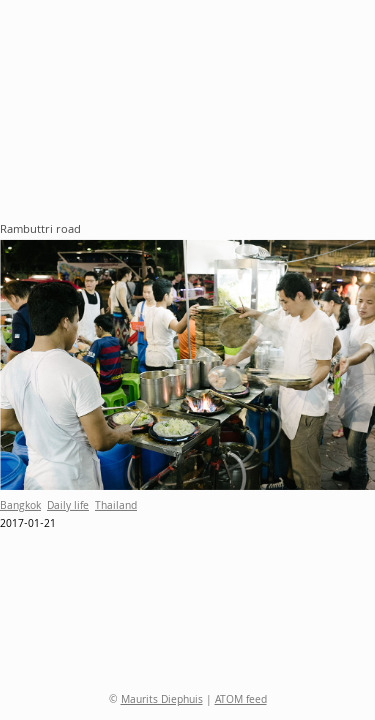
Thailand (116, 507)
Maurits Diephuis (162, 701)
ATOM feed (241, 701)
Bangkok (20, 507)
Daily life (68, 507)
